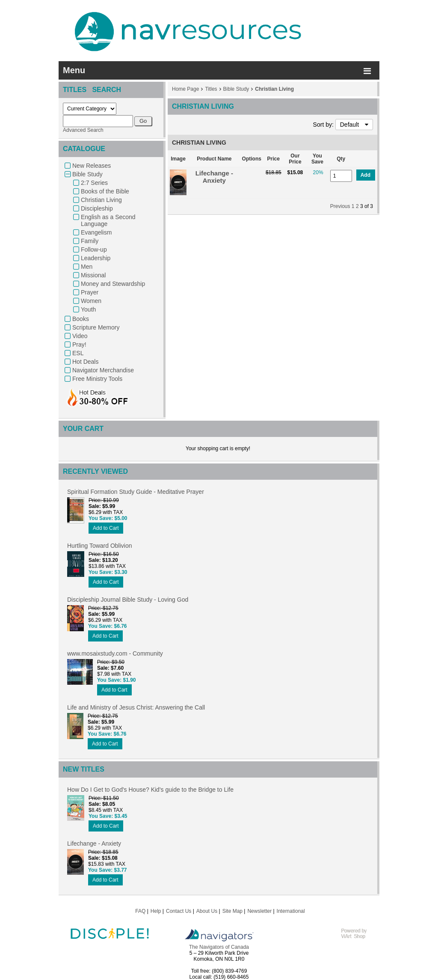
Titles (211, 89)
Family (90, 241)
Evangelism (96, 232)
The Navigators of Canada (219, 947)
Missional (93, 275)
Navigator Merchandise (103, 370)
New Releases (92, 166)
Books (81, 319)
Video (80, 336)
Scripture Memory (96, 327)
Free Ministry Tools (97, 379)
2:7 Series (94, 183)
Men (87, 267)
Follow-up (94, 249)
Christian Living (101, 200)
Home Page (185, 89)
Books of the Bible (105, 191)
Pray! (79, 344)
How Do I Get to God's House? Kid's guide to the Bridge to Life (150, 790)
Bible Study (87, 174)
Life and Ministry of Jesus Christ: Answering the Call (136, 707)
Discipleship (97, 208)
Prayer (90, 292)
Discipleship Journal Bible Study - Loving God (128, 600)
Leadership (96, 258)
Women (91, 301)
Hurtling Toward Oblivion (99, 546)
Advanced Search (83, 130)
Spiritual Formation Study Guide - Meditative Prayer (136, 492)
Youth (88, 309)
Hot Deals (85, 362)
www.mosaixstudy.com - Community (115, 653)
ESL (78, 353)
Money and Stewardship (113, 284)
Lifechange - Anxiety (214, 177)
